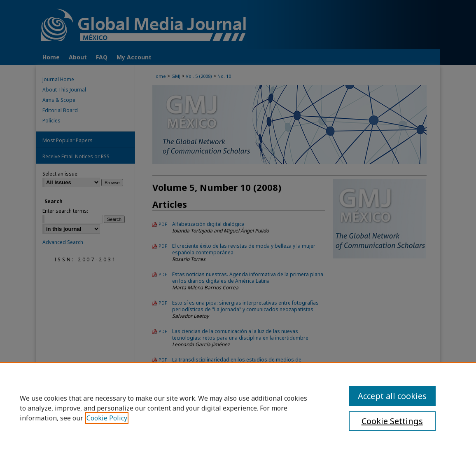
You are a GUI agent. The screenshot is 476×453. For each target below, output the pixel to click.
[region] (238, 408)
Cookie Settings (392, 421)
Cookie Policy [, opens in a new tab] (107, 418)
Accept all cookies (392, 396)
